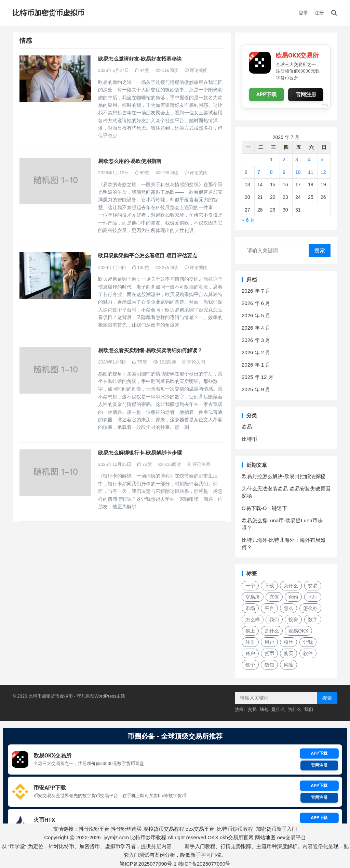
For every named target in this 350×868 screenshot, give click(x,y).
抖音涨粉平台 (94, 829)
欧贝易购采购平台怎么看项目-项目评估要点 (148, 256)
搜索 (320, 250)
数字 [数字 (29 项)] (313, 620)
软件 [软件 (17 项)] (308, 653)
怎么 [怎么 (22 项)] (288, 608)
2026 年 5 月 (256, 315)
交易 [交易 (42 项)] (313, 586)
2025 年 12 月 (258, 377)
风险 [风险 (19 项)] (288, 665)
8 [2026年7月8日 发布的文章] (271, 172)
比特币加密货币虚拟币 (49, 13)
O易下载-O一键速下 (264, 508)
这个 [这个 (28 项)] (250, 665)
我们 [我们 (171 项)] (274, 620)
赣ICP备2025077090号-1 (148, 864)
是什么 (278, 709)
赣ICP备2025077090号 (204, 864)
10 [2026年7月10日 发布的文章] (298, 172)
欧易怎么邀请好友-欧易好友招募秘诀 (140, 59)
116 (167, 70)
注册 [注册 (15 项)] (250, 642)
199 (167, 173)
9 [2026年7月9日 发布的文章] (284, 172)
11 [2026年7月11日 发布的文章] (311, 172)
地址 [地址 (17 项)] (313, 597)
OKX (213, 837)
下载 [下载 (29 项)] (269, 586)
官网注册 (306, 94)
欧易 (247, 427)
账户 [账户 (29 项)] (250, 653)
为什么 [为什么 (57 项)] (291, 586)
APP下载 (267, 94)
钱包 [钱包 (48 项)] (269, 665)
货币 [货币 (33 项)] (269, 653)
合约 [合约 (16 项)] (293, 597)
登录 (303, 13)
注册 (319, 13)
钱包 (264, 709)
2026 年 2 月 (256, 352)
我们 (309, 709)
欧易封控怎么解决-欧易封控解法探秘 (284, 476)
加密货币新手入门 (277, 829)
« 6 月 (248, 220)
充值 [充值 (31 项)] (274, 597)
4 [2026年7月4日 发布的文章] (309, 159)
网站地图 (265, 837)
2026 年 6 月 (256, 303)
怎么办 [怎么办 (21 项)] (310, 608)
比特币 (249, 439)
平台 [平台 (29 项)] (269, 608)
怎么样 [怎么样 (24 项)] (253, 620)
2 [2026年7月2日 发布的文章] (284, 159)
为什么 (294, 709)
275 (167, 267)
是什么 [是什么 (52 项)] (272, 631)
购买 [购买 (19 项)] (288, 653)
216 (169, 464)
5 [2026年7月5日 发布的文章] (322, 159)
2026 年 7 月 (256, 291)
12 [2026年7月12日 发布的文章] (323, 172)
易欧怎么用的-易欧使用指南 (130, 161)
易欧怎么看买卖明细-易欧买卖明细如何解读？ (150, 350)
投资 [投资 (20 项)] (293, 620)
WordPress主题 (110, 696)
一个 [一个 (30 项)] (250, 586)
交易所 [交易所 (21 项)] (253, 597)
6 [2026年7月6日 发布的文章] (246, 172)
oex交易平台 (200, 829)
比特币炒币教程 (235, 829)
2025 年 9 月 (256, 389)
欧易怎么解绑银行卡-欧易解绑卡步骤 (140, 453)
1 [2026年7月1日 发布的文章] (271, 159)
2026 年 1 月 (256, 365)
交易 (252, 709)
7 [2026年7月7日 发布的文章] (259, 172)
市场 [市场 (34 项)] (250, 608)
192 (165, 362)
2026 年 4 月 (256, 328)
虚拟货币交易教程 (164, 829)
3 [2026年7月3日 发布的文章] (297, 159)
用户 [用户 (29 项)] (269, 642)
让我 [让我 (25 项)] (308, 642)
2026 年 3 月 (256, 340)
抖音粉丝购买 (126, 829)
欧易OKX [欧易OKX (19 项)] (298, 631)
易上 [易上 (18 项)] (250, 631)
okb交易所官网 (237, 837)
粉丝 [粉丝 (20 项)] (288, 642)
